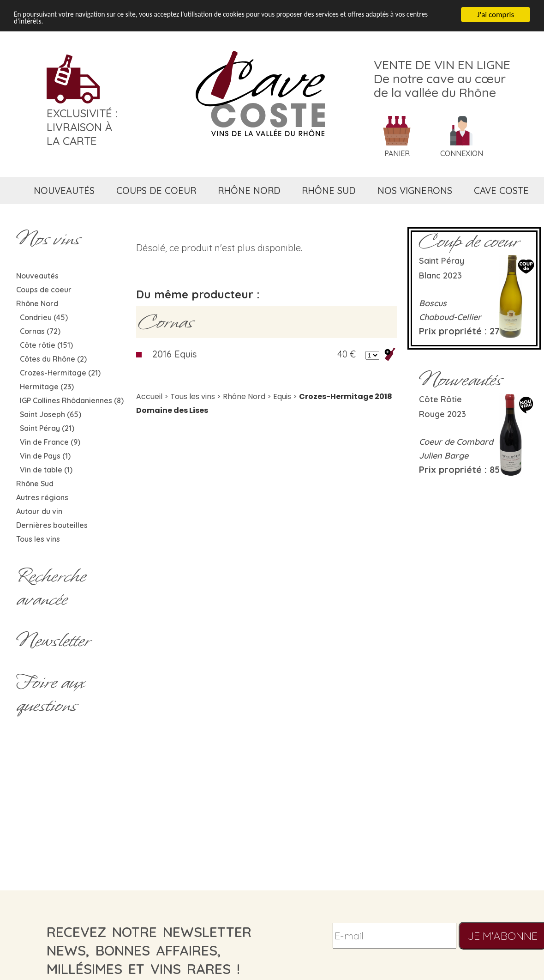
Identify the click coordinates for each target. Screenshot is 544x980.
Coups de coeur (44, 290)
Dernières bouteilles (52, 525)
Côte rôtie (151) (46, 345)
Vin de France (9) (50, 442)
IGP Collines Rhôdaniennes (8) (72, 400)
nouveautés (64, 191)
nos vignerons (415, 191)
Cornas (166, 322)
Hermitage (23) (47, 387)
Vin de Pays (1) (45, 456)
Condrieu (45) (44, 317)
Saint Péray (442, 261)
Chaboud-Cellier (450, 317)
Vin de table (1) (46, 470)
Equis (282, 396)
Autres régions (42, 497)
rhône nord (249, 191)
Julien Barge (444, 456)
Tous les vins (38, 539)
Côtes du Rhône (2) (53, 359)
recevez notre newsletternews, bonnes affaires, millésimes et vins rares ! (149, 950)
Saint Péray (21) (47, 428)
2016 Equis (174, 354)
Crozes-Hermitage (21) (60, 373)
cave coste (501, 191)
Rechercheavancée (51, 587)
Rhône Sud (35, 484)
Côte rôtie (440, 399)
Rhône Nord (37, 303)
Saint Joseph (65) (51, 414)
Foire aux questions (50, 694)
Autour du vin (39, 511)
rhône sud (329, 191)
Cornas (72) (40, 331)
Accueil (149, 396)
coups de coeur (156, 191)
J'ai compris (496, 15)
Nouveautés (37, 276)
